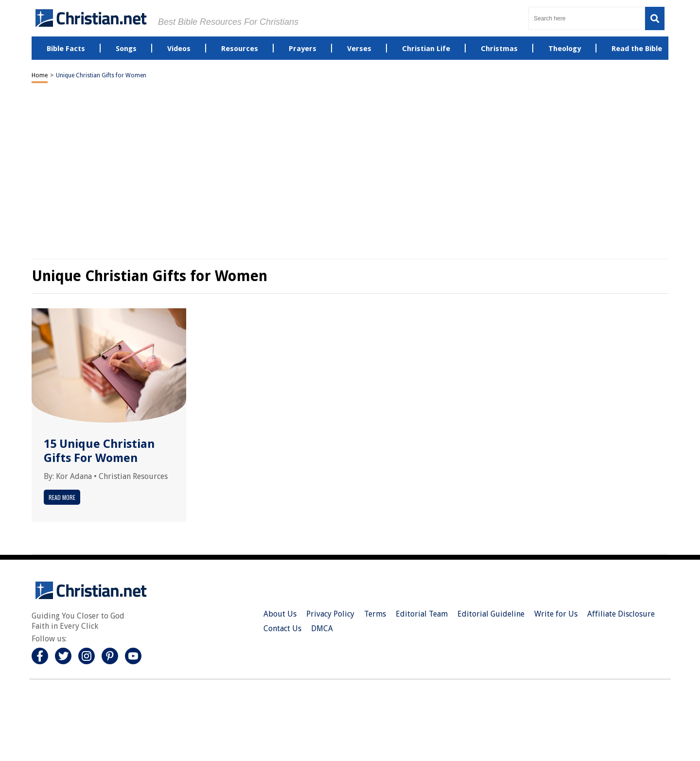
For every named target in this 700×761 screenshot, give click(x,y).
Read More (62, 497)
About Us (280, 614)
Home (40, 75)
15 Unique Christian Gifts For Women (99, 451)
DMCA (322, 628)
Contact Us (282, 628)
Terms (375, 614)
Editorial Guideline (491, 614)
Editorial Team (422, 614)
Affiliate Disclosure (621, 614)
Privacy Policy (330, 614)
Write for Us (556, 614)
